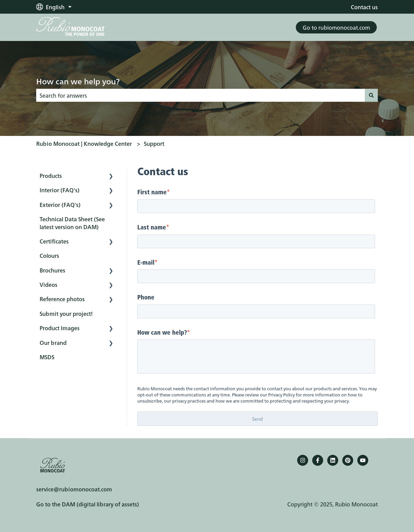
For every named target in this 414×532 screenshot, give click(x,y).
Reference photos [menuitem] (62, 299)
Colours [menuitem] (49, 255)
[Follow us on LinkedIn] (333, 460)
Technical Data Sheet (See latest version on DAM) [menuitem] (72, 223)
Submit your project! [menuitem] (66, 313)
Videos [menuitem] (49, 284)
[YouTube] (363, 460)
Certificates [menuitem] (54, 241)
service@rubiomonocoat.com (74, 489)
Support (154, 143)
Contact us (364, 7)
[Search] (371, 95)
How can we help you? (78, 81)
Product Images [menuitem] (60, 328)
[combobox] (201, 95)
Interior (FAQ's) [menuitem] (60, 190)
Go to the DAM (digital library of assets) (88, 504)
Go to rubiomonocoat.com (336, 27)
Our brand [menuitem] (53, 342)
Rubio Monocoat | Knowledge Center (84, 143)
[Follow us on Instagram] (303, 460)
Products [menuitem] (51, 176)
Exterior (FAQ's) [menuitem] (60, 205)
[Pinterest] (348, 460)
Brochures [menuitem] (52, 270)
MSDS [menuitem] (47, 357)
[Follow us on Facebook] (318, 460)
